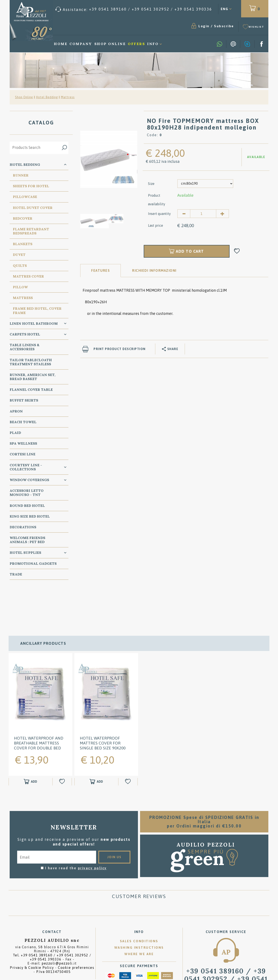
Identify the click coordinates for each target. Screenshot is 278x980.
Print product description (120, 349)
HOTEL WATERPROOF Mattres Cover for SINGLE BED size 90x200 (103, 704)
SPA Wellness (23, 443)
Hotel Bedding (47, 97)
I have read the (76, 829)
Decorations (23, 527)
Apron (16, 411)
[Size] (205, 184)
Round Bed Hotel (27, 506)
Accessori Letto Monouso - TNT (27, 493)
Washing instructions (139, 909)
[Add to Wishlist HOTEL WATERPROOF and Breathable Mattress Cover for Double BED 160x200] (63, 743)
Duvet (19, 255)
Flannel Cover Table (31, 390)
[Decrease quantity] (184, 214)
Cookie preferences (76, 929)
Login (204, 26)
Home (61, 44)
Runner (21, 175)
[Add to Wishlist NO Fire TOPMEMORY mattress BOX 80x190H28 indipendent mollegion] (237, 251)
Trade (16, 574)
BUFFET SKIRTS (24, 400)
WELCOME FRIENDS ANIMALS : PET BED (27, 540)
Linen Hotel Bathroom (34, 323)
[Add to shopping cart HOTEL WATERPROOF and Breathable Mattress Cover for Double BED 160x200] (31, 743)
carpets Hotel (25, 334)
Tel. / (52, 918)
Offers (136, 44)
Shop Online (110, 44)
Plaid (15, 433)
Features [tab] (100, 270)
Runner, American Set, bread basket (32, 377)
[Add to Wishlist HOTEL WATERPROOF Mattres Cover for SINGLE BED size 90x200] (128, 743)
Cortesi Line (23, 454)
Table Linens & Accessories (25, 347)
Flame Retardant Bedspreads (31, 231)
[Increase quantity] (222, 214)
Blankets (23, 244)
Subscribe (224, 26)
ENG (224, 9)
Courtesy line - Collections (26, 467)
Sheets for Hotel (31, 186)
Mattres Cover (28, 276)
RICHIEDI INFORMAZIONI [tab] (154, 270)
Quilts (20, 266)
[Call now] (134, 9)
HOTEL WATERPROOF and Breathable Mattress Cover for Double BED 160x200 (39, 707)
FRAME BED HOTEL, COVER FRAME (37, 310)
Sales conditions (139, 902)
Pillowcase (25, 197)
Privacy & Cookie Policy (32, 929)
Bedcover (23, 218)
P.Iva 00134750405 (54, 933)
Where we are (139, 915)
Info (153, 44)
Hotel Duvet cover (33, 208)
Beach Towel (23, 422)
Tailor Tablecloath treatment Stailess (31, 362)
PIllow (20, 287)
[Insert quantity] (203, 214)
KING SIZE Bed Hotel (30, 516)
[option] (109, 159)
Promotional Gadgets (33, 563)
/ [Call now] (226, 940)
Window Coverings (29, 480)
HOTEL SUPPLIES (25, 553)
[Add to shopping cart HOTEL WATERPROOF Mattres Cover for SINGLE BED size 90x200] (96, 743)
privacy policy (92, 829)
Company (81, 44)
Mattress (68, 97)
